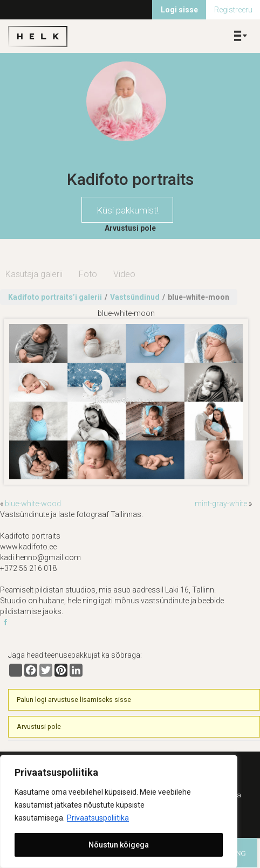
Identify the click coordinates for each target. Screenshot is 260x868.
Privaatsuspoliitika (98, 818)
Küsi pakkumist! (128, 210)
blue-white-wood (33, 504)
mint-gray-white (221, 504)
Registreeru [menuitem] (233, 10)
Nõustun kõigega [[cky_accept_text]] (119, 845)
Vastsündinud (135, 297)
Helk (38, 36)
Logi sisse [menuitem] (179, 10)
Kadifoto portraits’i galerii (55, 297)
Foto (88, 274)
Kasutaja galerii (34, 274)
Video (124, 274)
